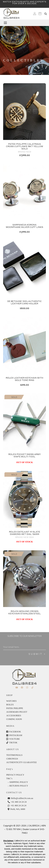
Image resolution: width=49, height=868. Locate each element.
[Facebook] (22, 688)
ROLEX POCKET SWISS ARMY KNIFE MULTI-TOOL (25, 455)
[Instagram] (27, 688)
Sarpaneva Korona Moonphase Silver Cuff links (24, 226)
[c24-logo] (11, 14)
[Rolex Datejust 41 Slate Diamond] (24, 499)
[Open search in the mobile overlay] (46, 14)
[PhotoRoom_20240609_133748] (24, 192)
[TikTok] (32, 688)
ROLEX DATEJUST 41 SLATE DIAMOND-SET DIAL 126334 (25, 533)
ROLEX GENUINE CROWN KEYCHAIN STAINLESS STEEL (25, 612)
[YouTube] (17, 688)
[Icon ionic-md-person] (35, 14)
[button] (25, 23)
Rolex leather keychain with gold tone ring (24, 379)
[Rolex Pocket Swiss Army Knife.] (24, 422)
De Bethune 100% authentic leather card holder (25, 302)
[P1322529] (24, 579)
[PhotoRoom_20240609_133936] (24, 269)
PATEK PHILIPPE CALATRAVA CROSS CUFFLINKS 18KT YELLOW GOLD (25, 146)
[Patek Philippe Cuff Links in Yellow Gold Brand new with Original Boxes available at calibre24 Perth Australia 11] (24, 112)
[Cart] (41, 14)
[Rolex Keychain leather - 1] (24, 345)
